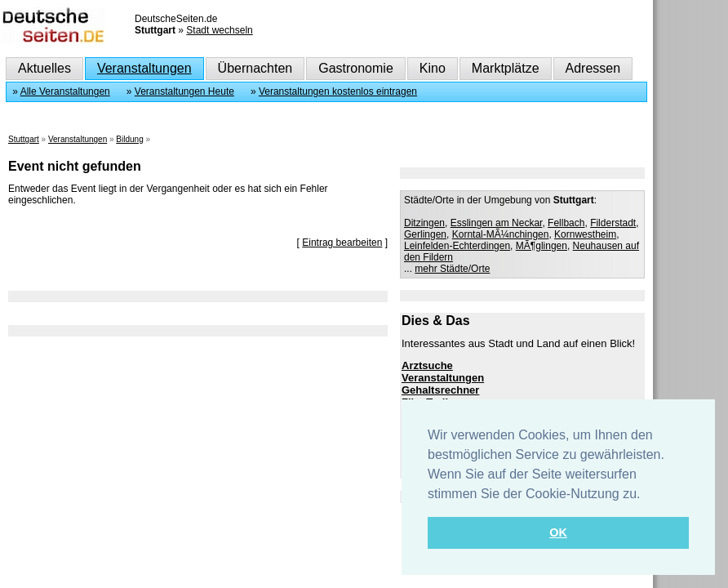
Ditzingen (424, 223)
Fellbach (566, 223)
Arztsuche (427, 365)
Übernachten (255, 68)
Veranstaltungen (144, 68)
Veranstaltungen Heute (184, 91)
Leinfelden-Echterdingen (457, 246)
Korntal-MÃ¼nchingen (501, 234)
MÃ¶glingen (542, 246)
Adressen (593, 68)
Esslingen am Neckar (497, 223)
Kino (433, 68)
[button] (646, 495)
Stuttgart (24, 139)
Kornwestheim (585, 234)
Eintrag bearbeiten (342, 243)
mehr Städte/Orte (452, 269)
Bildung (129, 139)
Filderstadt (613, 223)
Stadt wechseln (219, 30)
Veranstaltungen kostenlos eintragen (338, 91)
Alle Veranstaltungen (65, 91)
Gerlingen (425, 234)
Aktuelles (44, 68)
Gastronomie (356, 68)
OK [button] (558, 532)
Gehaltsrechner (440, 390)
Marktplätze (506, 68)
